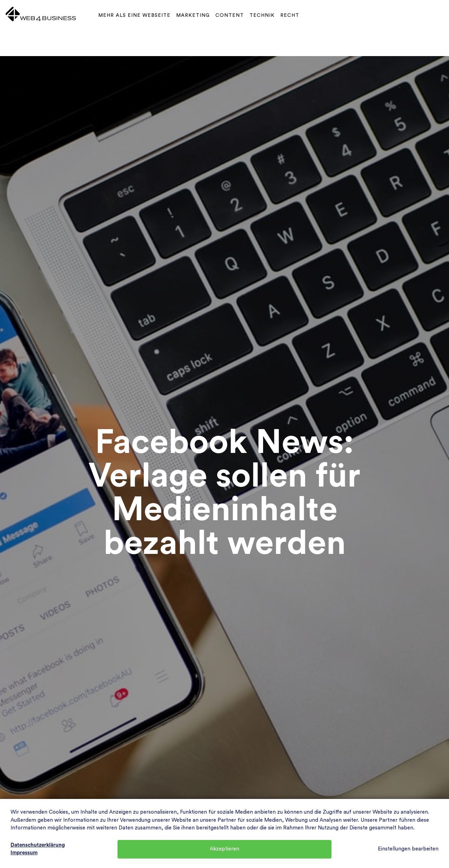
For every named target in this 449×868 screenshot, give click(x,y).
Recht (290, 15)
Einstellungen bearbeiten (408, 849)
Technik (262, 15)
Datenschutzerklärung (38, 845)
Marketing (193, 15)
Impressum (24, 853)
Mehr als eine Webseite (134, 15)
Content (230, 15)
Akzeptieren (224, 849)
